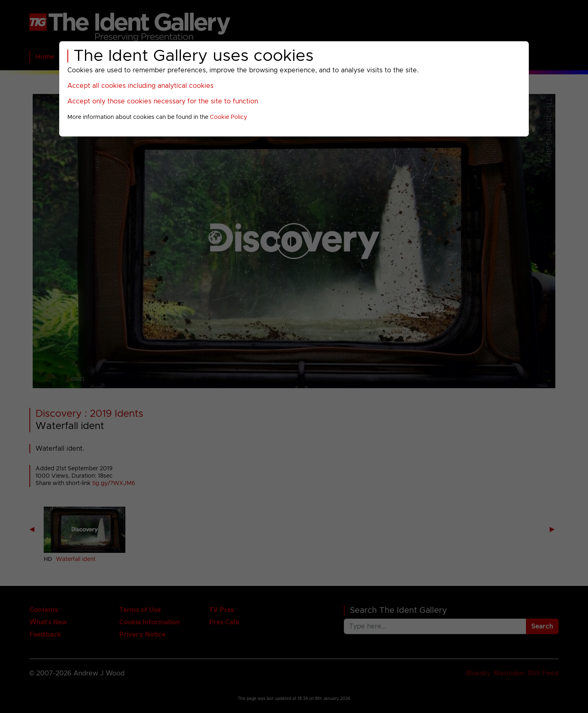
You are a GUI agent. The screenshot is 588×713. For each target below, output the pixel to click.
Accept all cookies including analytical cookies (140, 86)
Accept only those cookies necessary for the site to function (163, 101)
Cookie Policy (228, 117)
